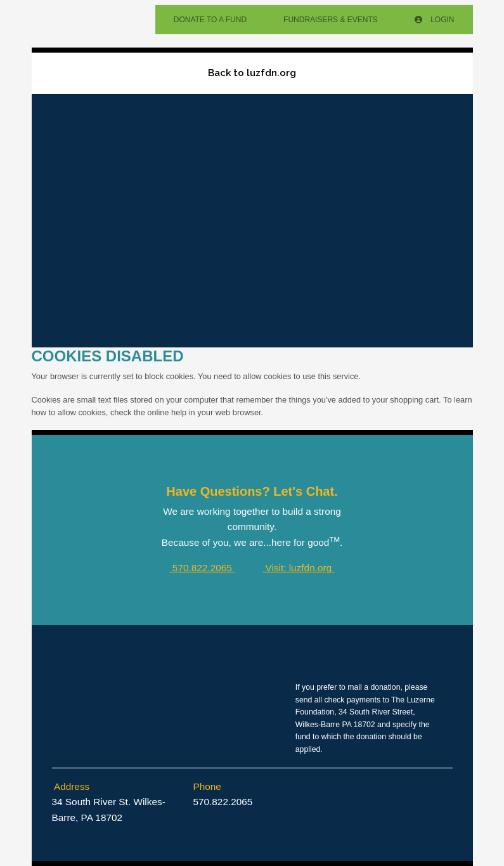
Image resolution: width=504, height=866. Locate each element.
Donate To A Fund (210, 20)
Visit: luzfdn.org (298, 568)
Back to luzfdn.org (252, 73)
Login (435, 20)
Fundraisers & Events (331, 20)
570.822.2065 (203, 568)
